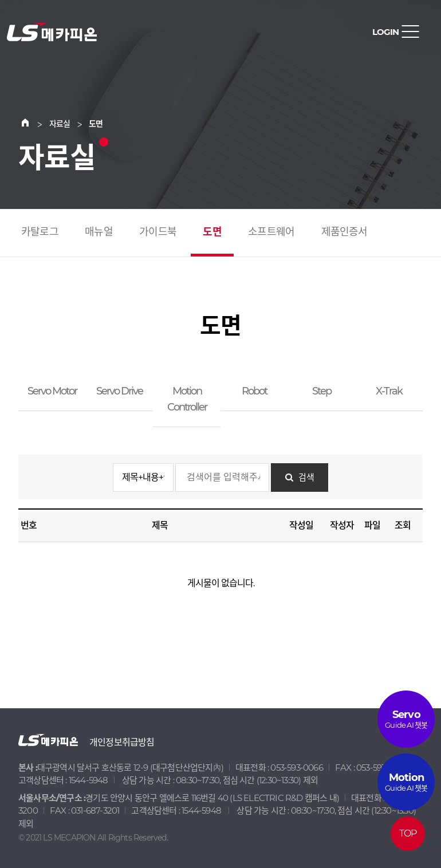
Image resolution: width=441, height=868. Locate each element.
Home (32, 124)
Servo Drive (119, 391)
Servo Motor (52, 391)
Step (322, 391)
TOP (408, 833)
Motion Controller (187, 399)
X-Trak (389, 391)
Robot (254, 391)
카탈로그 (40, 232)
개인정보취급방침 (122, 742)
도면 (212, 232)
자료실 (60, 124)
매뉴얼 (99, 232)
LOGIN (385, 32)
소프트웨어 (271, 232)
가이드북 (158, 232)
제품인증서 (344, 232)
